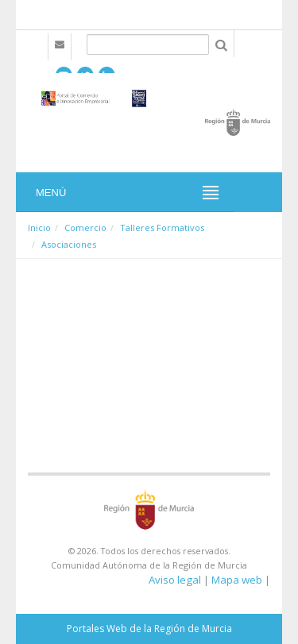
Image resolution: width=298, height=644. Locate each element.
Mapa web (237, 580)
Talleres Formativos (162, 228)
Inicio (39, 228)
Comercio (85, 228)
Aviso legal (175, 580)
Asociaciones (69, 244)
